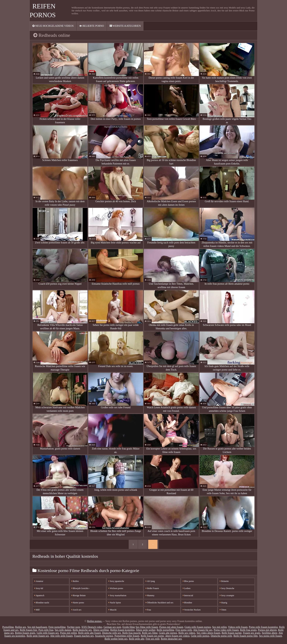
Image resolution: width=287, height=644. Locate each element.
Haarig (223, 603)
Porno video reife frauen (226, 630)
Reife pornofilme (165, 630)
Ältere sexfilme (101, 630)
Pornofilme (8, 627)
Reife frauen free (28, 630)
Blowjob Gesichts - (81, 588)
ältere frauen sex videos (177, 636)
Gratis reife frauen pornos (198, 627)
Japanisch (39, 595)
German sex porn (112, 627)
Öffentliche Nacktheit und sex (160, 603)
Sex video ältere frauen (208, 633)
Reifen (75, 581)
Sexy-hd (39, 588)
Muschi (112, 610)
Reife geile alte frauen (90, 633)
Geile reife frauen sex (48, 633)
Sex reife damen (63, 630)
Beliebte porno (92, 26)
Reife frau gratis (248, 630)
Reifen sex (21, 627)
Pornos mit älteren (267, 630)
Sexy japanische (116, 581)
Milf (37, 610)
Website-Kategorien (125, 26)
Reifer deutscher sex (171, 639)
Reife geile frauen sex (38, 636)
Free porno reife (184, 630)
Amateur (39, 581)
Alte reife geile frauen (61, 636)
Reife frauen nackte (232, 633)
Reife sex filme (150, 633)
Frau (148, 610)
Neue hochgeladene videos (53, 26)
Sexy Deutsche (227, 588)
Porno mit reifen (68, 633)
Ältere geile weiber (146, 630)
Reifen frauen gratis (25, 633)
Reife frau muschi (131, 633)
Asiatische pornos (104, 636)
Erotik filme (129, 627)
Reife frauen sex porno (152, 636)
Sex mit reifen (219, 627)
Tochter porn (74, 627)
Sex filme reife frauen (147, 627)
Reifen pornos (95, 621)
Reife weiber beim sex (116, 639)
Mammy (150, 595)
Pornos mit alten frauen (171, 627)
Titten (223, 610)
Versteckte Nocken (192, 610)
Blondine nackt (42, 603)
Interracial (188, 595)
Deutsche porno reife (221, 636)
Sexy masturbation (117, 595)
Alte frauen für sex (203, 630)
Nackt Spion (115, 603)
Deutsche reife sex (112, 633)
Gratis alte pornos (168, 633)
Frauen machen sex (84, 636)
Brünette (224, 581)
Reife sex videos (187, 633)
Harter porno (78, 603)
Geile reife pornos (200, 636)
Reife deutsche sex (82, 630)
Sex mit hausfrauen (37, 627)
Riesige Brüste (79, 595)
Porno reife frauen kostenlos (263, 627)
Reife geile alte (137, 639)
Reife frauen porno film (246, 636)
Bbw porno (188, 581)
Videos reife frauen (238, 627)
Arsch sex (77, 610)
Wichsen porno (116, 588)
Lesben (187, 588)
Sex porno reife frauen (271, 636)
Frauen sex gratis (252, 633)
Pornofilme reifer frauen (127, 636)
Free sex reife (153, 639)
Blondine (188, 603)
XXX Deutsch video (92, 627)
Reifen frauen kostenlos (122, 630)
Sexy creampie (227, 595)
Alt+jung (150, 581)
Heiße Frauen (152, 588)
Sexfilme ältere (270, 633)
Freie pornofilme (57, 627)
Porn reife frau (46, 630)
